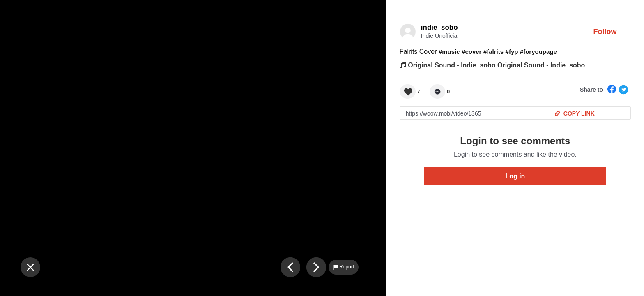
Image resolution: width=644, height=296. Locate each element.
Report (344, 267)
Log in (515, 176)
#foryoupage (538, 52)
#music (449, 52)
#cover (471, 52)
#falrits (493, 52)
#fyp (512, 52)
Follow (605, 32)
